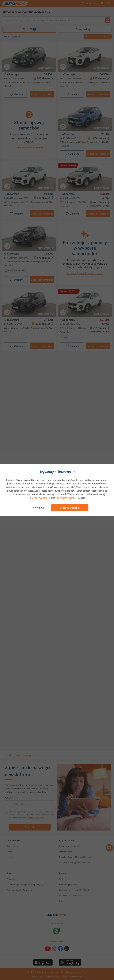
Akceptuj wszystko (70, 508)
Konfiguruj (38, 507)
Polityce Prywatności (39, 498)
